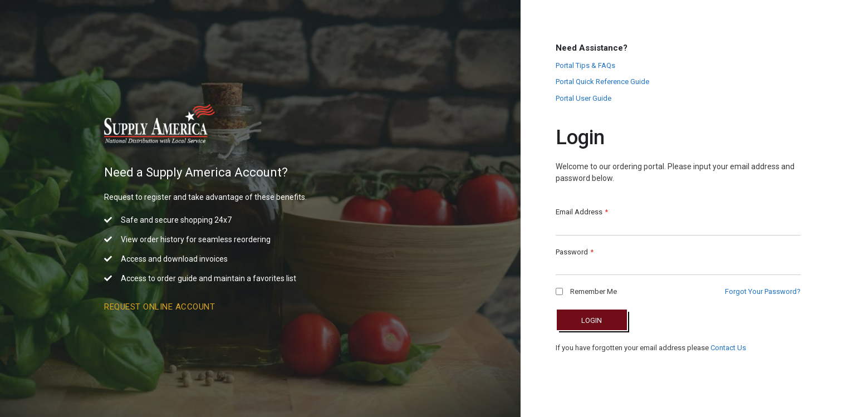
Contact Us (728, 348)
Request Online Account (160, 307)
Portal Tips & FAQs (585, 65)
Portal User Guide (583, 98)
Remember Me (586, 291)
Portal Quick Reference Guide (602, 82)
